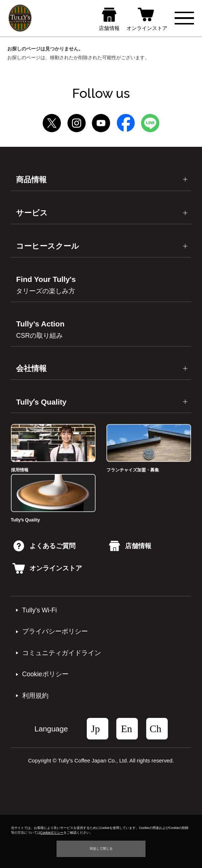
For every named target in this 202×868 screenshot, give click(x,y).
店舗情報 (130, 546)
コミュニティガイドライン (62, 653)
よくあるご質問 (44, 546)
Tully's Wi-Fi (40, 610)
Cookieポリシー (45, 674)
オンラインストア (47, 568)
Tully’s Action (40, 329)
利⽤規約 (35, 696)
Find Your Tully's (46, 285)
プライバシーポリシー (55, 631)
